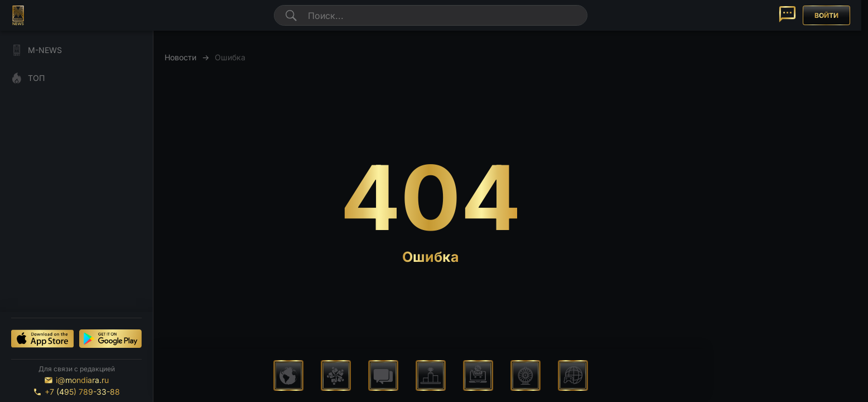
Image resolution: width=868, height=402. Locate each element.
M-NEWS (37, 50)
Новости (180, 57)
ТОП (28, 78)
